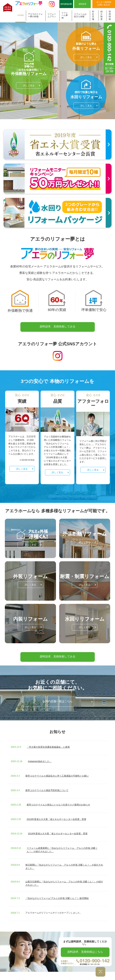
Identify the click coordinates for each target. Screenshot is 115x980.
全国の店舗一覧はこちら (58, 696)
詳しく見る (29, 80)
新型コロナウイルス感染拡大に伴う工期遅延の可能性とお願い (57, 770)
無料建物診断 (66, 4)
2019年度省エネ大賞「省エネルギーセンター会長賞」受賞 (56, 814)
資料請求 (82, 4)
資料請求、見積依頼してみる (58, 321)
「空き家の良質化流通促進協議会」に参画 (48, 741)
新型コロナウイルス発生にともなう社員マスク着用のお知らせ (58, 799)
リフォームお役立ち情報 (80, 15)
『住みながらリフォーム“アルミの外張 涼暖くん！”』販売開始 (57, 893)
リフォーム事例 (65, 15)
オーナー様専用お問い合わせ (104, 3)
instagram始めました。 (40, 756)
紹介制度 (101, 15)
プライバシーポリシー (98, 975)
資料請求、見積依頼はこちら (85, 946)
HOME (21, 15)
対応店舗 (93, 15)
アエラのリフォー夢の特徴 (35, 15)
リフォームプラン (52, 15)
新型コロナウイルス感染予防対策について (47, 785)
